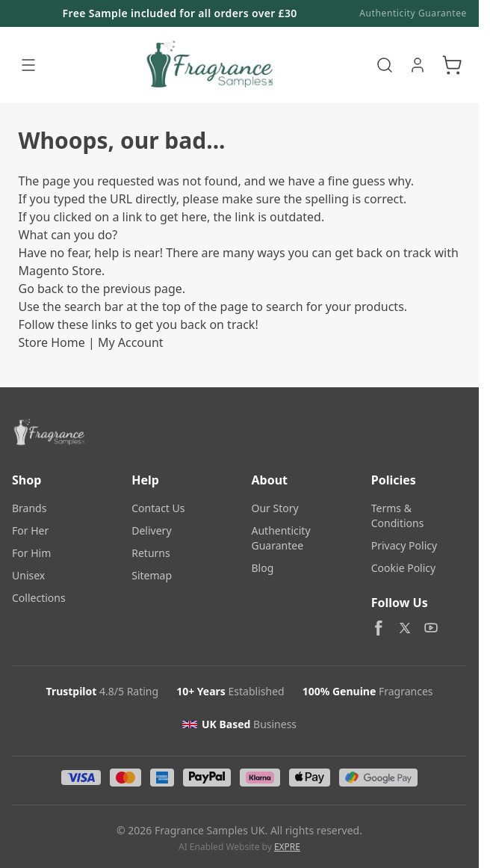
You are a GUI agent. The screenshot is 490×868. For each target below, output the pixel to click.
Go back (41, 289)
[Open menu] (28, 65)
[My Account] (418, 65)
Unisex (28, 575)
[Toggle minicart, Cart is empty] (452, 65)
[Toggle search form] (385, 65)
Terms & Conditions (398, 515)
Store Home (52, 342)
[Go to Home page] (208, 65)
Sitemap (152, 575)
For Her (30, 530)
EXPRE (287, 847)
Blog (263, 568)
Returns (151, 553)
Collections (39, 598)
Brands (29, 508)
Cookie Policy (403, 568)
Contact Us (158, 508)
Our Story (275, 508)
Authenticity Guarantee (413, 13)
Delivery (151, 530)
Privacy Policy (404, 545)
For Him (31, 553)
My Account (131, 342)
